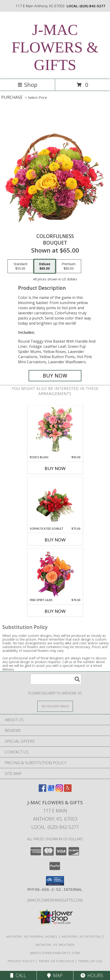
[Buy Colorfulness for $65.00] (55, 376)
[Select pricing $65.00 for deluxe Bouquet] (45, 266)
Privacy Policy (21, 961)
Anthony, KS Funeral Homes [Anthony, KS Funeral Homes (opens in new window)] (32, 936)
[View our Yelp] (68, 790)
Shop (27, 85)
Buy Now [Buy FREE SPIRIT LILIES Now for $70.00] (55, 611)
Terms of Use (90, 961)
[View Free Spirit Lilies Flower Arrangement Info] (55, 573)
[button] (55, 881)
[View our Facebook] (42, 790)
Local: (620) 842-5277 (55, 827)
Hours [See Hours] (92, 975)
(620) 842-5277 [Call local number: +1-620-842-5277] (92, 6)
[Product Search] (56, 679)
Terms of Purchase (56, 961)
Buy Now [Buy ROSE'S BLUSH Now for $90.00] (55, 468)
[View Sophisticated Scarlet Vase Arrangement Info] (55, 502)
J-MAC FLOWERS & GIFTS (55, 47)
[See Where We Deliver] (55, 706)
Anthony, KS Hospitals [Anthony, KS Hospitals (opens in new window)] (83, 936)
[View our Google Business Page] (51, 790)
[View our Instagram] (59, 790)
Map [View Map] (55, 975)
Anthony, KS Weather (55, 945)
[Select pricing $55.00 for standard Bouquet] (20, 266)
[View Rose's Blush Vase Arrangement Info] (55, 431)
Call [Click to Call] (18, 975)
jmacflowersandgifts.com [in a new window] (55, 900)
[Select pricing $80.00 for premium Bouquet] (69, 266)
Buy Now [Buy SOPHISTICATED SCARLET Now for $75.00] (55, 540)
